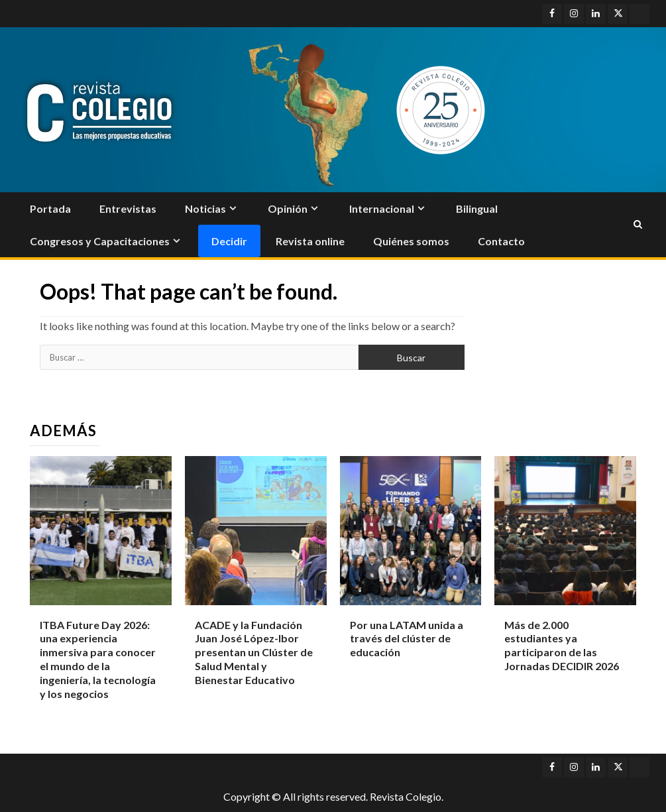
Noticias (205, 208)
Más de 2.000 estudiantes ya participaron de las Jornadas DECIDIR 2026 (562, 645)
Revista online (310, 241)
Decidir (229, 241)
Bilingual (477, 208)
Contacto (501, 241)
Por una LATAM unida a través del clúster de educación (407, 639)
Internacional (382, 208)
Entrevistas (128, 208)
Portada (50, 208)
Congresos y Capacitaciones (100, 241)
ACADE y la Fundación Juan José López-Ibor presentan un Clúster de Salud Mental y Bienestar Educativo (254, 652)
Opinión (288, 208)
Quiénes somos (411, 241)
